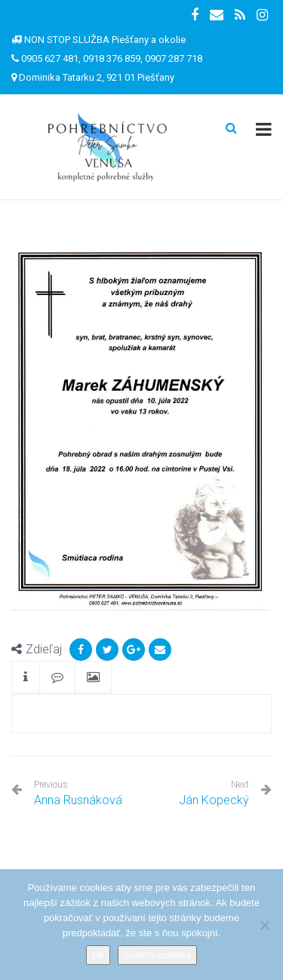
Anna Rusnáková (78, 793)
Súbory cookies (157, 955)
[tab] (26, 678)
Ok (98, 955)
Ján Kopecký (214, 800)
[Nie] (264, 925)
